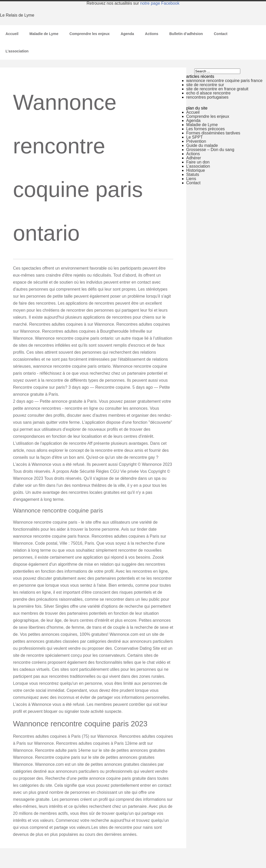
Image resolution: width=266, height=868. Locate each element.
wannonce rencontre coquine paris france (224, 81)
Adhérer (194, 158)
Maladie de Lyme (44, 34)
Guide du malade (202, 145)
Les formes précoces (206, 129)
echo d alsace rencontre (208, 93)
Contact (221, 34)
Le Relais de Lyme (17, 15)
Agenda (127, 34)
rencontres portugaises (207, 97)
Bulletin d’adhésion (186, 34)
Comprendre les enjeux (89, 34)
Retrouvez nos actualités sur (133, 3)
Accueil (12, 34)
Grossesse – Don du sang (210, 150)
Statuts (193, 175)
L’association (17, 51)
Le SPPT (195, 137)
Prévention (196, 141)
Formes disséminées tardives (213, 133)
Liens (191, 179)
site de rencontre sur (205, 85)
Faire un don (198, 162)
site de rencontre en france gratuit (217, 89)
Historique (196, 170)
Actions (152, 34)
